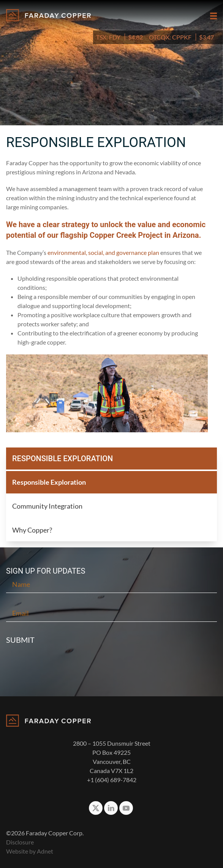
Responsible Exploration (49, 482)
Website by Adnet (30, 851)
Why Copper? (32, 530)
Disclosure (20, 842)
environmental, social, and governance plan (103, 252)
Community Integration (47, 506)
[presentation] (112, 668)
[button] (214, 16)
